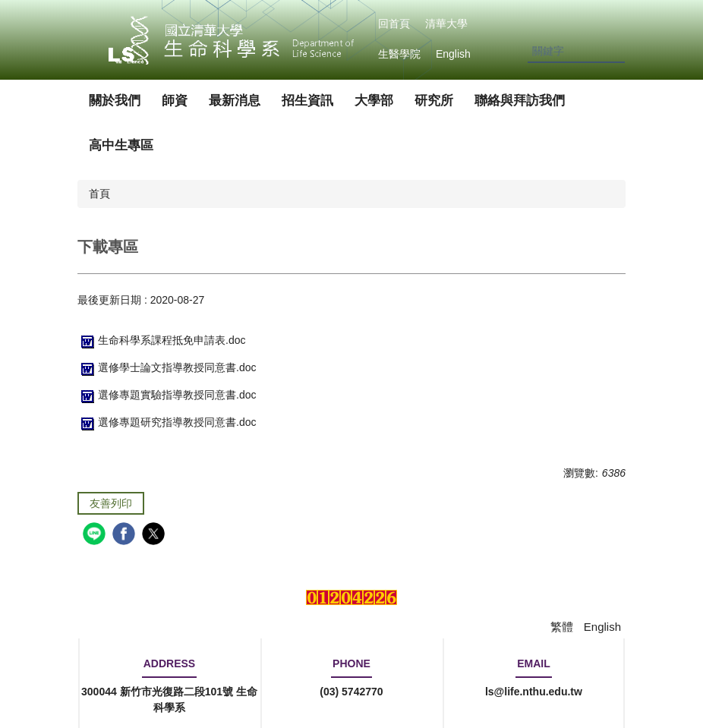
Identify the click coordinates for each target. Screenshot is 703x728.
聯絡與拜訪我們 (520, 101)
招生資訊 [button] (307, 101)
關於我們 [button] (115, 101)
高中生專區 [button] (121, 145)
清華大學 (446, 24)
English (453, 54)
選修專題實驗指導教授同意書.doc (167, 395)
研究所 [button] (434, 101)
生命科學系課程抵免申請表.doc (161, 340)
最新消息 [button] (235, 101)
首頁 (99, 194)
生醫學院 (399, 54)
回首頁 (394, 24)
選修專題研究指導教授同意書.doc (167, 422)
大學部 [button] (374, 101)
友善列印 (111, 503)
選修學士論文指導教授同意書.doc (167, 367)
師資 (175, 101)
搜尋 (613, 52)
